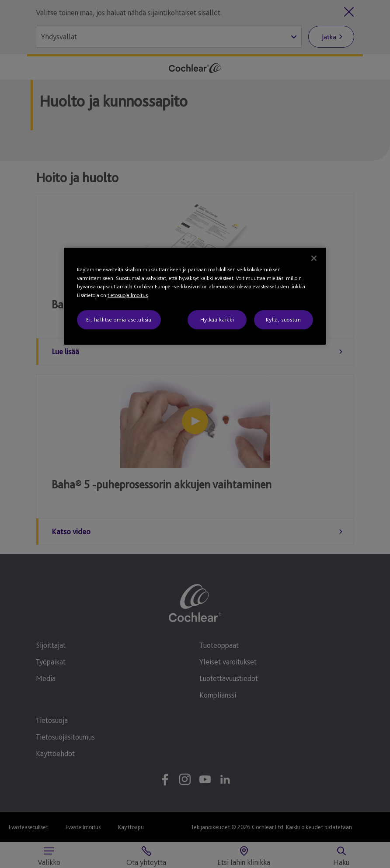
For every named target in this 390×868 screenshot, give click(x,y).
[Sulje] (314, 258)
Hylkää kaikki (217, 320)
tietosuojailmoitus (128, 295)
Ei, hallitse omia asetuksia (119, 320)
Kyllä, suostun (283, 320)
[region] (195, 296)
